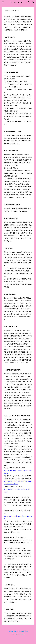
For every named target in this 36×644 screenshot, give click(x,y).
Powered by (18, 634)
